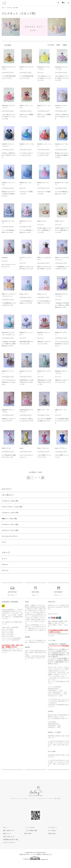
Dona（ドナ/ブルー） (61, 448)
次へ (42, 477)
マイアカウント (51, 833)
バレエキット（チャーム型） (12, 533)
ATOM (30, 839)
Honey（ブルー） (24, 294)
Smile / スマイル (6, 448)
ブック (4, 546)
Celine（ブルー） (60, 221)
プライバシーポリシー (8, 848)
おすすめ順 (51, 45)
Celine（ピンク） (42, 221)
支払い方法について (7, 842)
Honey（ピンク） (42, 294)
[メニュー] (68, 3)
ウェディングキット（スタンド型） (15, 508)
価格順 (58, 45)
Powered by (35, 864)
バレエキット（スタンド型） (12, 514)
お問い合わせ (50, 839)
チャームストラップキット (11, 540)
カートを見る (50, 836)
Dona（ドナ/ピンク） (43, 448)
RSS (26, 839)
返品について (6, 839)
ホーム (3, 8)
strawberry (5, 258)
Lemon (21, 448)
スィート (5, 563)
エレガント (6, 569)
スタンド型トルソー (9, 495)
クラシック (6, 576)
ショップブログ (29, 833)
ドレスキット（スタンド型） (14, 8)
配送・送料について (7, 836)
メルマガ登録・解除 (30, 836)
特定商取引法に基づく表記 (9, 845)
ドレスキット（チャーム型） (12, 527)
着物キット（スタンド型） (11, 520)
